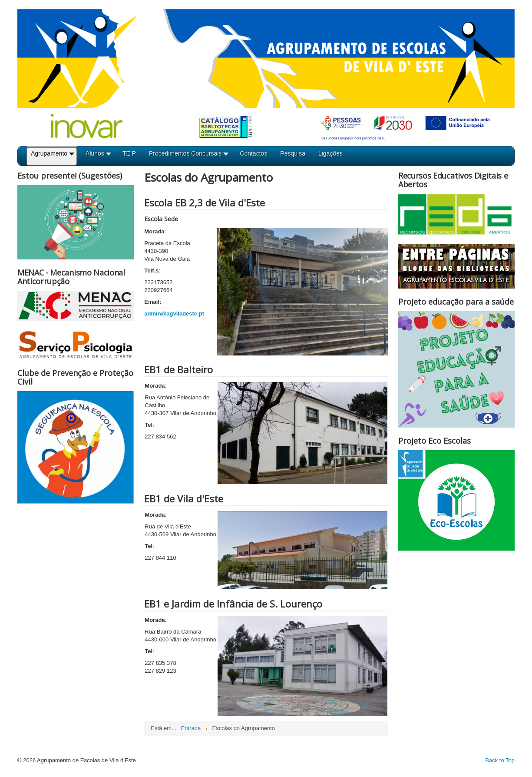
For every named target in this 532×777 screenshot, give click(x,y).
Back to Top (500, 760)
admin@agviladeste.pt (174, 314)
